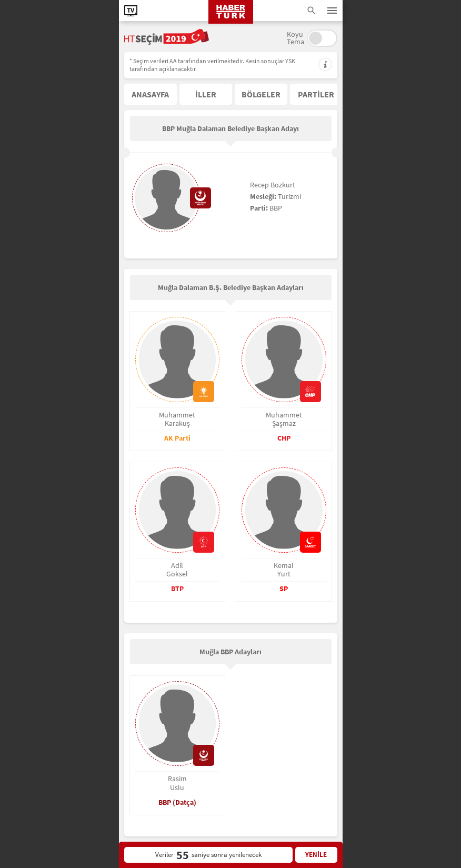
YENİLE (316, 855)
